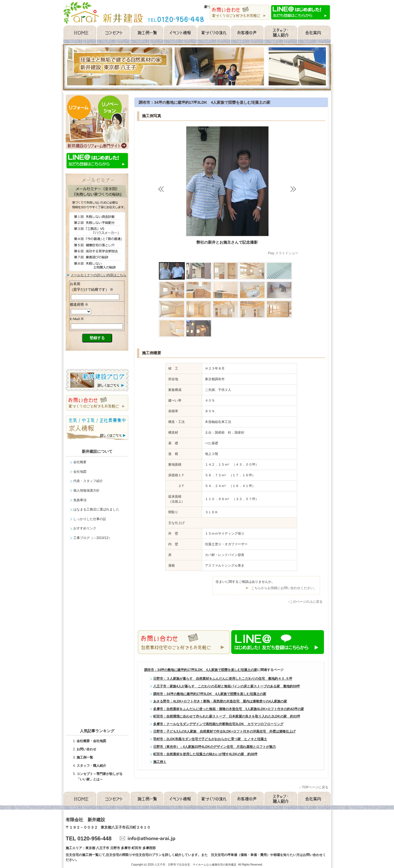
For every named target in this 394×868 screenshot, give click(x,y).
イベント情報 (180, 35)
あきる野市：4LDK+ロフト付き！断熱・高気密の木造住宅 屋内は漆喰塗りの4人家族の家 (220, 701)
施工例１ (160, 762)
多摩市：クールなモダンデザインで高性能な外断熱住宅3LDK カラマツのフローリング (218, 724)
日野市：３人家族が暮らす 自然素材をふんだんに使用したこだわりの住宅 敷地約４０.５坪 (223, 679)
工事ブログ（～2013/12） (92, 538)
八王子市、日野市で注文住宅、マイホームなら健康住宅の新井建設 (195, 865)
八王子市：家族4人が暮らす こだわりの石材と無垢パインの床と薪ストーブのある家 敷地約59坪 (227, 686)
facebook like (199, 619)
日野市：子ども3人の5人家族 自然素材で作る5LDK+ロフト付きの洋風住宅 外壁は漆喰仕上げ (224, 731)
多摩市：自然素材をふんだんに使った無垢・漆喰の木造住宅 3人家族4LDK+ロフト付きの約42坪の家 (228, 709)
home (80, 35)
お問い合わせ (86, 749)
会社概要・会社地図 (91, 741)
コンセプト (113, 35)
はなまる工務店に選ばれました (96, 509)
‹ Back (163, 189)
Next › (294, 189)
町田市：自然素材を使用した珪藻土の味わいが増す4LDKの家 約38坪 (205, 754)
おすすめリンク (85, 528)
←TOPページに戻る (314, 787)
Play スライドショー (283, 253)
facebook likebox (99, 636)
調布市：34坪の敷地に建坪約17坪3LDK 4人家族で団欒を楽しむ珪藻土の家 (205, 102)
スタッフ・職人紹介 (281, 35)
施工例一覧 (147, 35)
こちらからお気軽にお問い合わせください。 (284, 588)
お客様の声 (247, 35)
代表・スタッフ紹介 (88, 481)
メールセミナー (97, 321)
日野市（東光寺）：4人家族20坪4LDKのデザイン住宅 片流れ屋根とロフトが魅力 (214, 747)
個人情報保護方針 (86, 491)
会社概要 (314, 35)
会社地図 (80, 472)
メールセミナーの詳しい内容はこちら (99, 275)
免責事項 (80, 500)
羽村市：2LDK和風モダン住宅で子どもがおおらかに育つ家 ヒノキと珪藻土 (210, 739)
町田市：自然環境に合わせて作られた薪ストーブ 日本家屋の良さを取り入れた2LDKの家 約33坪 (227, 716)
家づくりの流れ (214, 35)
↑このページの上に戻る (305, 602)
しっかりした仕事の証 (90, 519)
